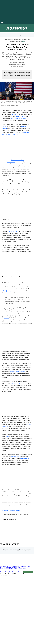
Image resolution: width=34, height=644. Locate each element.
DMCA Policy (17, 563)
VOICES (22, 560)
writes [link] (7, 437)
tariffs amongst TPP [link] (16, 457)
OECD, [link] (4, 126)
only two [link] (22, 490)
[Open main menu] (2, 23)
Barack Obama (11, 162)
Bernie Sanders (19, 116)
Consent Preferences (17, 565)
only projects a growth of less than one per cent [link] (14, 291)
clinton (14, 528)
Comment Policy (10, 563)
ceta (9, 528)
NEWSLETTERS (16, 561)
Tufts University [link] (13, 231)
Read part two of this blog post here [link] (11, 510)
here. (23, 41)
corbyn (21, 528)
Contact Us (12, 562)
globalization (7, 530)
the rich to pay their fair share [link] (18, 118)
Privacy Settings (28, 565)
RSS (16, 562)
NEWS (2, 560)
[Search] (8, 23)
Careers (21, 562)
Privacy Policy (9, 565)
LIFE (19, 560)
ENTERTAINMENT (13, 560)
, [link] (17, 383)
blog (4, 528)
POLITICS (6, 560)
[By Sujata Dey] (18, 63)
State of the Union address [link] (18, 160)
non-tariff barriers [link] (25, 459)
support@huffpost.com (26, 544)
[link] (6, 318)
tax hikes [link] (14, 114)
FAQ (18, 544)
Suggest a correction (17, 533)
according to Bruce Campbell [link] (18, 371)
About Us (2, 562)
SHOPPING (9, 561)
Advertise (7, 562)
